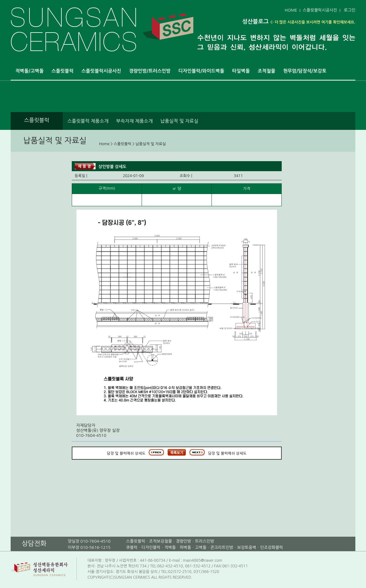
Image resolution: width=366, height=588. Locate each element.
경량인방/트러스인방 (150, 71)
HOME (291, 10)
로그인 (350, 10)
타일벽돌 (241, 71)
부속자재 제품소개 (134, 121)
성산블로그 (256, 22)
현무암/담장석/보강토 (305, 71)
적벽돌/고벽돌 (29, 71)
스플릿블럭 (63, 71)
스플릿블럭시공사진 (320, 10)
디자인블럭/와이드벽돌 (201, 71)
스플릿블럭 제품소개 (88, 121)
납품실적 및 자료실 (179, 121)
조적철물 (266, 71)
